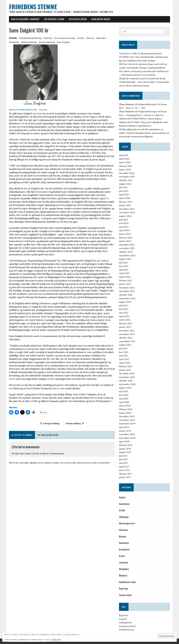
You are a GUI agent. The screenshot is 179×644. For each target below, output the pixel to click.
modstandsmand (47, 42)
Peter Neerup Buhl (28, 110)
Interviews (123, 530)
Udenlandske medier (101, 19)
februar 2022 (126, 323)
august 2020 (125, 388)
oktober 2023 (126, 252)
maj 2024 (124, 227)
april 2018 (124, 441)
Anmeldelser (124, 504)
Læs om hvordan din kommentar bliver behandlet (85, 463)
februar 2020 (126, 409)
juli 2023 (123, 263)
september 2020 (127, 384)
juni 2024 (124, 223)
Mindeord (123, 575)
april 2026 (124, 159)
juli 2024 (123, 220)
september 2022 (127, 298)
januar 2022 (125, 327)
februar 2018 (126, 445)
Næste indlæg (75, 423)
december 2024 (127, 209)
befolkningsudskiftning (30, 38)
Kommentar (124, 543)
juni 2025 (124, 191)
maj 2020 (124, 398)
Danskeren (15, 123)
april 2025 (124, 194)
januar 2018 (125, 449)
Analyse (122, 497)
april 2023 (124, 273)
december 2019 (127, 416)
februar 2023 (126, 280)
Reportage (123, 588)
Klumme (123, 536)
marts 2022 (125, 320)
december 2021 (127, 331)
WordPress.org (126, 630)
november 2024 (127, 212)
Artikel (122, 510)
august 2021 (125, 345)
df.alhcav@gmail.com (130, 129)
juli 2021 (123, 348)
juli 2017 (123, 456)
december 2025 (127, 173)
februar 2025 (126, 202)
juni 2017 (124, 459)
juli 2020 (123, 391)
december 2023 (127, 245)
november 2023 (127, 248)
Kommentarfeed (127, 626)
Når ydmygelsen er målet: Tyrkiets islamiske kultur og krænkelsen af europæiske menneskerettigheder (144, 133)
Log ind (123, 619)
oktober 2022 (126, 295)
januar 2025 (125, 205)
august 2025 (125, 184)
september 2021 (127, 341)
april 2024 (124, 230)
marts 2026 (125, 162)
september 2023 (127, 255)
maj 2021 (124, 356)
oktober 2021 (126, 338)
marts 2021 (125, 363)
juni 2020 (124, 395)
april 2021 (124, 359)
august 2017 (125, 452)
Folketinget (124, 517)
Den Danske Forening (65, 38)
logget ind (30, 453)
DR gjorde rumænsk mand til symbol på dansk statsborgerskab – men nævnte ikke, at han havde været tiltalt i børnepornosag (144, 82)
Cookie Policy (56, 639)
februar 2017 (126, 474)
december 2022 (127, 288)
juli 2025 (123, 187)
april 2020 (124, 402)
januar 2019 (125, 431)
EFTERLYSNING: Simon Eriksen (146, 119)
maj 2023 (124, 270)
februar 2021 (126, 366)
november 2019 (127, 420)
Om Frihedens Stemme (54, 19)
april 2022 (124, 316)
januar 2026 (125, 169)
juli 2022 (123, 306)
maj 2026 (124, 155)
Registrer (124, 615)
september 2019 (127, 424)
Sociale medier (125, 595)
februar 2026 (126, 166)
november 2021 (127, 334)
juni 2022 (124, 309)
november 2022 (127, 291)
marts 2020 (125, 406)
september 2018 (127, 438)
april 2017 (124, 467)
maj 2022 (124, 313)
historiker (101, 38)
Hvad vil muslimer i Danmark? (25, 19)
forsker (81, 38)
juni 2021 (124, 352)
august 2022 (125, 302)
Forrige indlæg (50, 423)
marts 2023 (125, 277)
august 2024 (125, 216)
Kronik (122, 556)
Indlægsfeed (125, 622)
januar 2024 (125, 241)
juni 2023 (124, 266)
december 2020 (127, 373)
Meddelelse (124, 569)
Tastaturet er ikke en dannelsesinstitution (140, 53)
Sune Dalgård (63, 42)
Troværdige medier (78, 19)
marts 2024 (125, 234)
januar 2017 (125, 477)
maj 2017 (124, 463)
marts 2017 (125, 470)
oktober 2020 (126, 381)
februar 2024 (126, 238)
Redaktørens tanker (128, 582)
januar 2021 (125, 370)
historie (90, 38)
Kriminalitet (124, 549)
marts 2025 (125, 198)
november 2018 (127, 434)
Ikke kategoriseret (127, 523)
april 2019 (124, 427)
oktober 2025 (126, 180)
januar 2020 (125, 413)
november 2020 (127, 377)
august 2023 (125, 259)
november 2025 (127, 177)
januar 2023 (125, 284)
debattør (48, 38)
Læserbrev (123, 562)
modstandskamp (29, 42)
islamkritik (14, 42)
